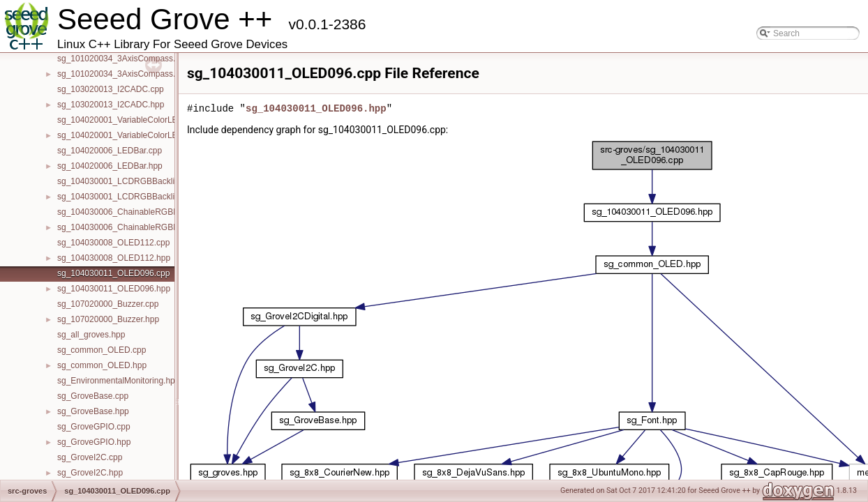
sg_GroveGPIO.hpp (94, 442)
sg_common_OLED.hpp (102, 365)
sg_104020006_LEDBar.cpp (110, 151)
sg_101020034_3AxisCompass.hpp (123, 74)
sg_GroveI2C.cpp (90, 457)
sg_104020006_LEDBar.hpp (110, 166)
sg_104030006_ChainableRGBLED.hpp (132, 227)
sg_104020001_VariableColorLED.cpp (128, 120)
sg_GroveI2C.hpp (90, 473)
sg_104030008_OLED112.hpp (114, 258)
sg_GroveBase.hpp (93, 411)
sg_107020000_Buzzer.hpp (108, 319)
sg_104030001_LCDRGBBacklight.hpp (130, 197)
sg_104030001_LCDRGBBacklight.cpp (129, 181)
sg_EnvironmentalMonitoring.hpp (118, 381)
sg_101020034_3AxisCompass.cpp (123, 59)
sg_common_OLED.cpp (102, 350)
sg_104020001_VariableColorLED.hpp (129, 135)
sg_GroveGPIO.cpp (94, 427)
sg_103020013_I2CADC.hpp (111, 105)
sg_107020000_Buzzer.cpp (108, 304)
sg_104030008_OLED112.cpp (113, 243)
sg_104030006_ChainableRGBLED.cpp (131, 212)
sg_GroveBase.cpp (93, 396)
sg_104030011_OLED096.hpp (114, 289)
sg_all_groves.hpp (91, 335)
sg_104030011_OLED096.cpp (113, 273)
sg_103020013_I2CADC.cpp (111, 89)
